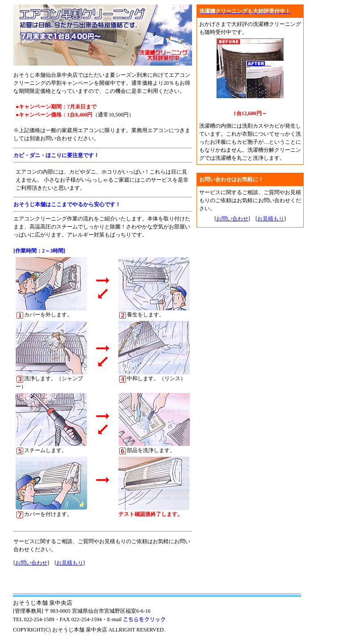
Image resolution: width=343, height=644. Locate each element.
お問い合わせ (31, 563)
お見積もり (70, 563)
